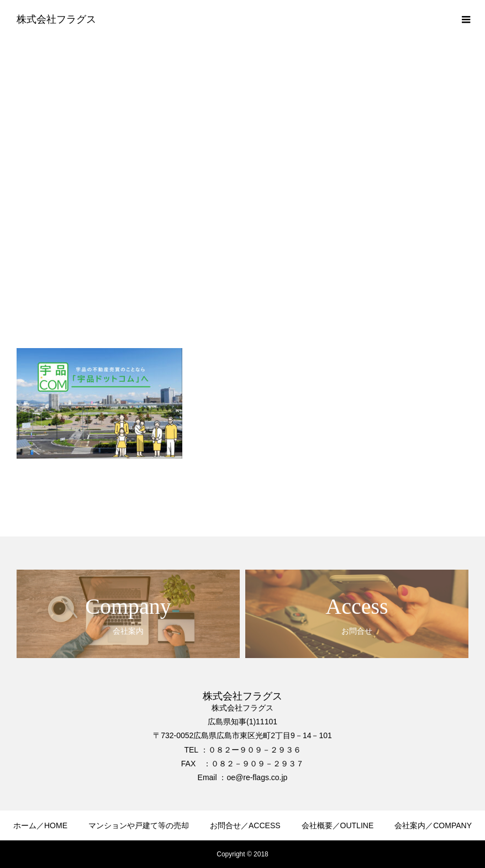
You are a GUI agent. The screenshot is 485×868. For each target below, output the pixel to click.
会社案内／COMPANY (433, 825)
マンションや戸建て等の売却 (139, 825)
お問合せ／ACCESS (245, 825)
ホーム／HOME (40, 825)
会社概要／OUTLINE (338, 825)
